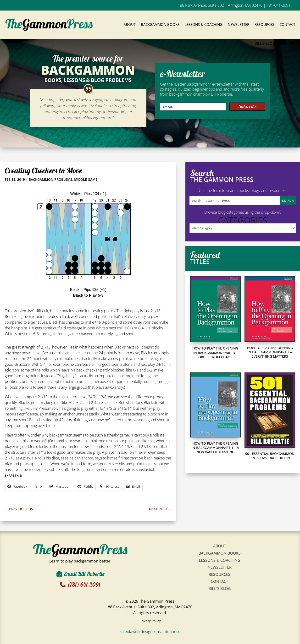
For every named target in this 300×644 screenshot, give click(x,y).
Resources (264, 24)
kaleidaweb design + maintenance (150, 632)
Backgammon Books (160, 24)
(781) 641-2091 (85, 584)
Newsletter (239, 24)
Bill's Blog (220, 589)
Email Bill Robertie (84, 574)
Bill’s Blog (265, 43)
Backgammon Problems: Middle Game (63, 179)
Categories (243, 220)
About (130, 24)
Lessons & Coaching (204, 24)
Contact (287, 24)
